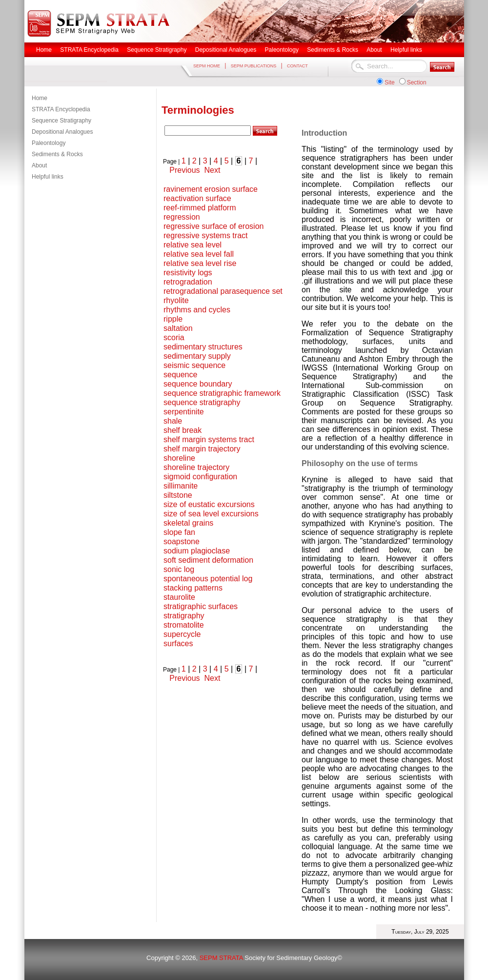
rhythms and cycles (197, 310)
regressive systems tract (205, 235)
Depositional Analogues (62, 132)
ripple (173, 319)
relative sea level (193, 245)
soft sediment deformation (208, 560)
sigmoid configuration (200, 477)
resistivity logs (188, 273)
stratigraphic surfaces (201, 606)
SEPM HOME (207, 66)
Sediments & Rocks (57, 154)
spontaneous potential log (208, 579)
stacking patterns (193, 588)
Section (417, 82)
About (39, 165)
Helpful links (48, 177)
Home (40, 98)
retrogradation (188, 282)
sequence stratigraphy (202, 402)
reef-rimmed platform (200, 208)
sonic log (179, 569)
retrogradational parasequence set (223, 291)
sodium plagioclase (197, 551)
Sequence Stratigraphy (61, 121)
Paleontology (49, 143)
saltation (178, 328)
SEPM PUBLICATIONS (254, 66)
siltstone (178, 495)
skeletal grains (188, 523)
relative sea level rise (200, 263)
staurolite (179, 597)
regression (182, 217)
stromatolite (184, 625)
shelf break (183, 430)
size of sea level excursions (211, 514)
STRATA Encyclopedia (61, 109)
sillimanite (181, 486)
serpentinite (184, 412)
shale (173, 421)
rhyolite (176, 300)
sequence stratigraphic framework (222, 393)
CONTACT (297, 66)
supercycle (182, 634)
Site (390, 82)
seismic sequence (194, 365)
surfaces (178, 643)
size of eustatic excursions (209, 504)
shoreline (179, 458)
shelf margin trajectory (202, 449)
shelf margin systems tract (209, 439)
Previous (184, 170)
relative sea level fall (199, 254)
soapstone (182, 541)
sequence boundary (198, 384)
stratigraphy (184, 616)
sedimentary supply (197, 356)
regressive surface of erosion (213, 226)
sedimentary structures (203, 347)
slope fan (179, 532)
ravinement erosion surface (211, 189)
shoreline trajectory (196, 467)
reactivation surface (197, 198)
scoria (174, 337)
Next (212, 170)
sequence (180, 375)
